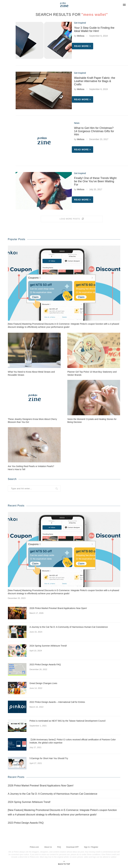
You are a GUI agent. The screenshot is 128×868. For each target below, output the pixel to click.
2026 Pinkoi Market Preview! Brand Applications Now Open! (58, 608)
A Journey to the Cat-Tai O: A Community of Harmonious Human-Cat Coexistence (69, 627)
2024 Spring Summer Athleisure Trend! (48, 646)
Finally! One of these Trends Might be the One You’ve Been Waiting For (95, 181)
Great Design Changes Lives (43, 683)
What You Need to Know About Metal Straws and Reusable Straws (31, 373)
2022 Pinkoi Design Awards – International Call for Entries (57, 702)
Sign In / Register (91, 847)
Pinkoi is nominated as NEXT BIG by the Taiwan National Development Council (68, 721)
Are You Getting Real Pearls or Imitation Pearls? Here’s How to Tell (31, 468)
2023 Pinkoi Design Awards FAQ (45, 664)
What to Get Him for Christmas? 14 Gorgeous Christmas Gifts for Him (94, 131)
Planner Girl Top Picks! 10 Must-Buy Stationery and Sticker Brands (92, 373)
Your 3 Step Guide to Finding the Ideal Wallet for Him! (94, 29)
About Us (48, 847)
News (77, 123)
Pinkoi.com (34, 847)
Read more (83, 46)
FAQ (59, 847)
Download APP (72, 847)
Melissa (81, 36)
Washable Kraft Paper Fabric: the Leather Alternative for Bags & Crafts (95, 81)
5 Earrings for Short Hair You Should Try (49, 758)
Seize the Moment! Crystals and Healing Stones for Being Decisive (92, 421)
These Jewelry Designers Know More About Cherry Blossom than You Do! (32, 421)
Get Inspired (80, 23)
